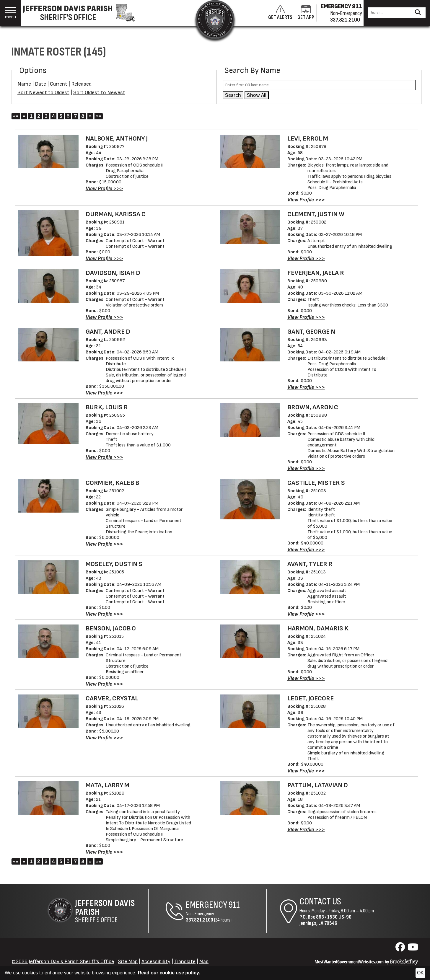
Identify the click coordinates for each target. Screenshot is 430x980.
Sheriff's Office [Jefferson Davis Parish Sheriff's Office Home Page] (112, 911)
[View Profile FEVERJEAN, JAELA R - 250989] (306, 317)
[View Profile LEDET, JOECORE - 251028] (306, 771)
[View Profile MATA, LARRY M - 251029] (104, 852)
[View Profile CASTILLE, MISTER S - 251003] (306, 550)
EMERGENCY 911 (341, 6)
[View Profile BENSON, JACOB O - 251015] (104, 684)
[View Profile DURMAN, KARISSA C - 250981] (104, 259)
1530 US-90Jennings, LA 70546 (325, 920)
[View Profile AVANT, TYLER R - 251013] (306, 614)
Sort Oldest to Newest (99, 93)
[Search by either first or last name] (319, 85)
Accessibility (156, 962)
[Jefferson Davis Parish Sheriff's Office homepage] (82, 13)
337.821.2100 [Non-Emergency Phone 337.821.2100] (199, 920)
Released (81, 84)
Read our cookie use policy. (169, 973)
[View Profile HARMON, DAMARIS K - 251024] (306, 678)
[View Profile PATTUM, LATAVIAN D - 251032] (306, 830)
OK (420, 973)
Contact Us (320, 902)
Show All (257, 95)
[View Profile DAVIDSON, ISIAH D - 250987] (104, 317)
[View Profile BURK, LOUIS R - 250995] (104, 457)
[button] (10, 13)
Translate (185, 962)
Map (204, 962)
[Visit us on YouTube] (413, 949)
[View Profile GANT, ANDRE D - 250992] (104, 393)
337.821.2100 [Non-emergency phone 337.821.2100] (345, 20)
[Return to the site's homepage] (215, 19)
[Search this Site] (389, 13)
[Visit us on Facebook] (401, 949)
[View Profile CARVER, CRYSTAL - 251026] (104, 738)
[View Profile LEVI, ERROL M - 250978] (306, 200)
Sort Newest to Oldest (43, 93)
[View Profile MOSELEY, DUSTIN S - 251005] (104, 614)
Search (233, 95)
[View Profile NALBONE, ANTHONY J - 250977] (104, 189)
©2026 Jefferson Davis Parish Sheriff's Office (63, 962)
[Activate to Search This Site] (418, 13)
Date (40, 84)
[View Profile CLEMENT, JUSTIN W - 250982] (306, 259)
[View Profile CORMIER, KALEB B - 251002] (104, 544)
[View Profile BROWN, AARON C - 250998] (306, 468)
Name (24, 84)
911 (234, 905)
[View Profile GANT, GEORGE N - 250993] (306, 387)
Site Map (128, 962)
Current (59, 84)
